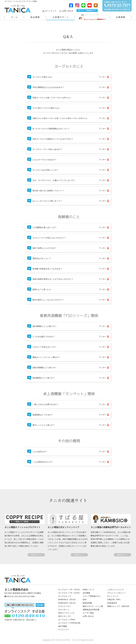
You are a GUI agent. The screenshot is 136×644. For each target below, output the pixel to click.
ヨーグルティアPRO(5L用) (69, 623)
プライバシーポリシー (116, 593)
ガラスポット (64, 610)
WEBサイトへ (36, 555)
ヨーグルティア (65, 596)
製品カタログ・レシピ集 (93, 606)
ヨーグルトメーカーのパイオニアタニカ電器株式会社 (17, 9)
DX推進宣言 (112, 603)
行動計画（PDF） (115, 599)
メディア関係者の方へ (87, 10)
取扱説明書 (87, 603)
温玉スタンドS (64, 616)
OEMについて (88, 590)
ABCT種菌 (62, 626)
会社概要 (86, 593)
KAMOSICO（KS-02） (68, 599)
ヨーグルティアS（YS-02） (70, 590)
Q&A (85, 599)
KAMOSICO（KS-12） (68, 603)
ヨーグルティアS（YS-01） (70, 593)
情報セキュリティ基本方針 (118, 606)
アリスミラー (64, 630)
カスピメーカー (65, 606)
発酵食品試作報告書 (91, 610)
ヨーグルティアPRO (67, 620)
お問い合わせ (68, 11)
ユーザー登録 (88, 613)
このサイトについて (115, 590)
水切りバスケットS (66, 613)
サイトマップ (51, 11)
